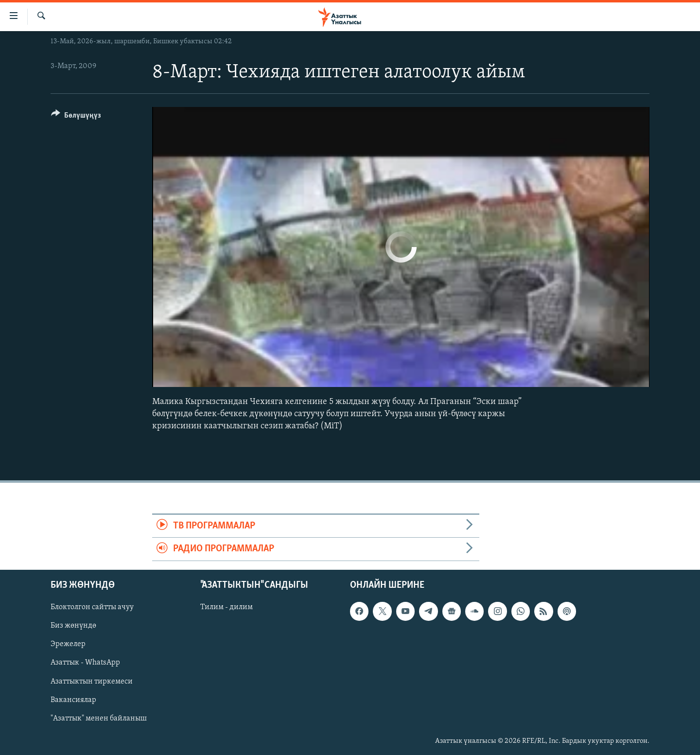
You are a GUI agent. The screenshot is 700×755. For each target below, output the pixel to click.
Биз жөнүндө (73, 626)
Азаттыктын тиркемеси (92, 681)
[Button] (76, 117)
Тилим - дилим (227, 607)
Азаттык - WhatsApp (85, 663)
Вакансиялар (73, 700)
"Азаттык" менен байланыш (99, 718)
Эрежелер (68, 644)
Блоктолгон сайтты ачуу (92, 607)
